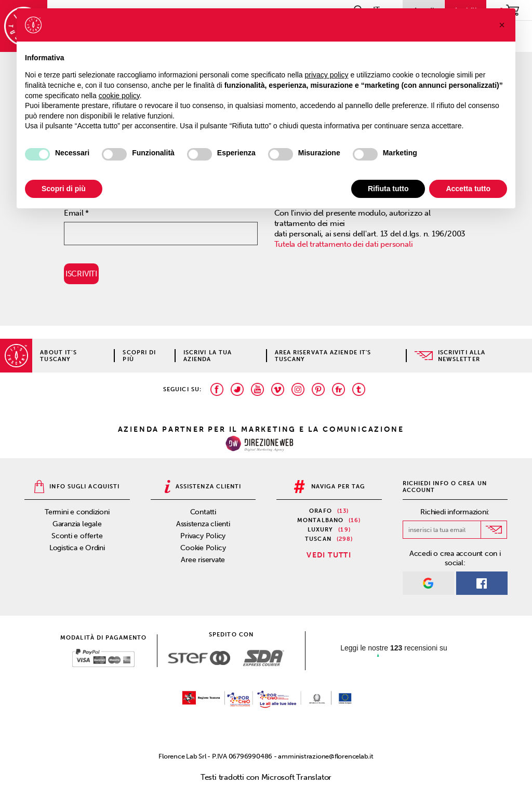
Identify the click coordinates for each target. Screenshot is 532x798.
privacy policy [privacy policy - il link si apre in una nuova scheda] (327, 75)
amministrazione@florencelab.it (325, 756)
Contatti (203, 512)
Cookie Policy (203, 548)
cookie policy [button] (119, 96)
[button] (502, 25)
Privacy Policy (203, 536)
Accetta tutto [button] (468, 189)
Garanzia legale (77, 524)
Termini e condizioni (77, 512)
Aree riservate (203, 560)
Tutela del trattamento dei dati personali (344, 244)
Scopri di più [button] (64, 189)
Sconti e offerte (77, 536)
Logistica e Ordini (77, 548)
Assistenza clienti (203, 524)
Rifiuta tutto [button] (388, 189)
